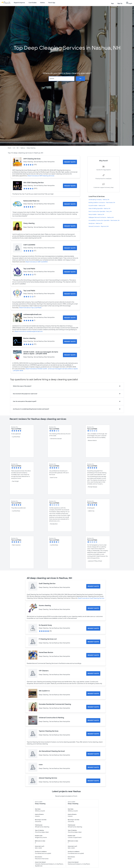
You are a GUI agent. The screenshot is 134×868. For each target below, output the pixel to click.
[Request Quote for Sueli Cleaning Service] (93, 586)
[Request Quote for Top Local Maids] (70, 272)
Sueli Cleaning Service (47, 584)
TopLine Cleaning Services (49, 731)
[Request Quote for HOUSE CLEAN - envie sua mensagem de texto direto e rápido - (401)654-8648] (70, 355)
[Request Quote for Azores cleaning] (93, 608)
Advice (42, 3)
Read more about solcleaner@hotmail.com (29, 331)
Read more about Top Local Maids (30, 308)
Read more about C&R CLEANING (37, 262)
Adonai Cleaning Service (48, 778)
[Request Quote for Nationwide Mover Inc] (70, 204)
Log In (129, 3)
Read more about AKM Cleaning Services (41, 176)
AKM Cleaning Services (32, 159)
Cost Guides (33, 3)
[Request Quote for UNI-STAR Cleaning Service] (70, 186)
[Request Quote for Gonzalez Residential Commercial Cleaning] (93, 707)
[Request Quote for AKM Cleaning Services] (70, 162)
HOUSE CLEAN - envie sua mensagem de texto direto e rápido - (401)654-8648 (41, 353)
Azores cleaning (45, 606)
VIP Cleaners (44, 671)
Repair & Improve (19, 3)
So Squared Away (45, 625)
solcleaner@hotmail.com (32, 314)
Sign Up (120, 3)
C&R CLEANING (29, 245)
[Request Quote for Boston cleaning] (70, 342)
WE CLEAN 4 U (44, 691)
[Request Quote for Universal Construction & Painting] (93, 720)
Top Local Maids (29, 269)
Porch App (52, 3)
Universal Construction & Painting (51, 718)
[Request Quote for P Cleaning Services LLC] (93, 642)
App (112, 3)
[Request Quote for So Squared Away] (93, 628)
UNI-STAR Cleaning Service (33, 183)
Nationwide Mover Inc (31, 201)
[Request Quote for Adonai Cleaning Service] (93, 781)
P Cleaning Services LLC (48, 639)
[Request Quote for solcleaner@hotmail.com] (70, 318)
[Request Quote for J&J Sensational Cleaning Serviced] (93, 754)
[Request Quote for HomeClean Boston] (93, 655)
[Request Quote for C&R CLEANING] (70, 248)
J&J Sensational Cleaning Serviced (52, 751)
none (41, 765)
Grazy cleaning (29, 223)
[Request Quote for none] (93, 767)
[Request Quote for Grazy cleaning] (70, 226)
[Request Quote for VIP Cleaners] (93, 673)
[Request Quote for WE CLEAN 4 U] (93, 694)
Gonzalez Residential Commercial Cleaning (55, 704)
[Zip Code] (62, 79)
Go (80, 79)
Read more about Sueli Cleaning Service (91, 598)
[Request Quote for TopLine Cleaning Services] (93, 734)
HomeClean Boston (46, 652)
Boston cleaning (29, 338)
